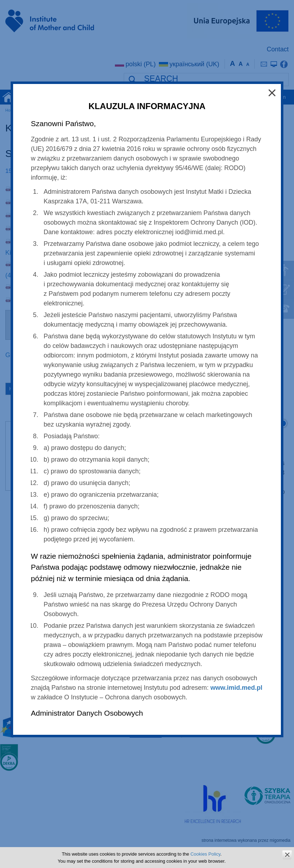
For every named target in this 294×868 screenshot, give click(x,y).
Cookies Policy (205, 854)
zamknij (287, 855)
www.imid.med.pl (236, 688)
